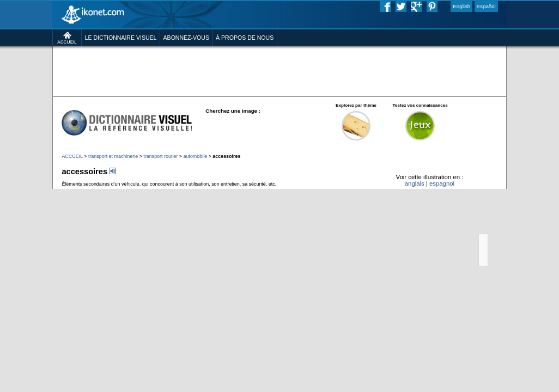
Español (486, 6)
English (461, 6)
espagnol (442, 183)
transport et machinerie (113, 156)
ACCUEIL (72, 156)
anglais (415, 183)
